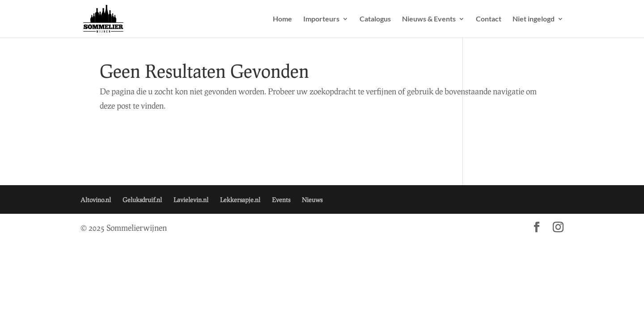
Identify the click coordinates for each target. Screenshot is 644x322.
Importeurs (321, 19)
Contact (489, 19)
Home (282, 19)
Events (281, 200)
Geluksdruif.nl (142, 200)
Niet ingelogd (534, 19)
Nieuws (312, 200)
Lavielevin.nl (191, 200)
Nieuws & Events (429, 19)
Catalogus (375, 19)
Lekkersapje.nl (240, 200)
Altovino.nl (96, 200)
